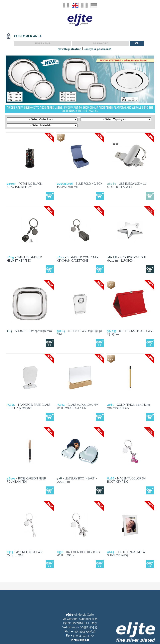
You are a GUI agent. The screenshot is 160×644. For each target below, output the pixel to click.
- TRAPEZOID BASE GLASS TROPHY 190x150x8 (29, 406)
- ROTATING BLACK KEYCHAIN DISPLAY (24, 185)
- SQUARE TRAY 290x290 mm (29, 331)
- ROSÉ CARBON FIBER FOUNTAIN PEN (26, 480)
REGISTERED (106, 108)
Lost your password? (98, 49)
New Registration (69, 49)
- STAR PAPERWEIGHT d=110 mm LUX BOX (127, 259)
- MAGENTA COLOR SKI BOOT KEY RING (127, 480)
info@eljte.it (80, 640)
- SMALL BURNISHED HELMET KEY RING (24, 259)
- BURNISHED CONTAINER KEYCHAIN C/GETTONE (78, 259)
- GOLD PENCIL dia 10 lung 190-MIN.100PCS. (129, 406)
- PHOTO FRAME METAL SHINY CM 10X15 (127, 554)
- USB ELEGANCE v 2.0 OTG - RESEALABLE (127, 185)
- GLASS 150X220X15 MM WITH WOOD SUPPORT (78, 406)
